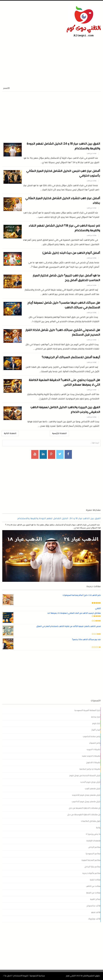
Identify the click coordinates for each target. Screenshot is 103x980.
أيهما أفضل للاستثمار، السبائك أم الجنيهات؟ (71, 358)
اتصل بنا (8, 976)
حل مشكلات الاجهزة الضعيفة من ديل (85, 808)
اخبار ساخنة (96, 717)
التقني (98, 609)
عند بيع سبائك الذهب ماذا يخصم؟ (86, 640)
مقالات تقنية (95, 880)
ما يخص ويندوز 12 (93, 834)
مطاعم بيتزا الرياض (93, 867)
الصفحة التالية (10, 434)
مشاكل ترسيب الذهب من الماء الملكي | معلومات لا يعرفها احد (74, 613)
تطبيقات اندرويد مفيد (91, 756)
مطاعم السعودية (93, 854)
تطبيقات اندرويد (94, 750)
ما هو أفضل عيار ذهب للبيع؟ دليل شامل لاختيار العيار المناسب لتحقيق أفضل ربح (66, 278)
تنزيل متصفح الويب (93, 789)
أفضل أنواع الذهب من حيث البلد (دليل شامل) (71, 253)
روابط (98, 828)
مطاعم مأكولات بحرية (92, 873)
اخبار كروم (96, 724)
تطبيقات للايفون (93, 763)
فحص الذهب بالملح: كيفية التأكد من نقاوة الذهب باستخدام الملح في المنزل (68, 626)
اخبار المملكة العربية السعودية (88, 711)
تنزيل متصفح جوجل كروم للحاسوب (86, 802)
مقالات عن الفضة (93, 893)
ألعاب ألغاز (96, 730)
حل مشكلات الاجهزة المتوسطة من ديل (84, 815)
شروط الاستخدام (21, 976)
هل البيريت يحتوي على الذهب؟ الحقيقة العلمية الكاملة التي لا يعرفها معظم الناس (64, 383)
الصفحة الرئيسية (59, 434)
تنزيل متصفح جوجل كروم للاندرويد (86, 795)
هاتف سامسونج (94, 906)
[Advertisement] (38, 60)
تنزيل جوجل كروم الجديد (90, 782)
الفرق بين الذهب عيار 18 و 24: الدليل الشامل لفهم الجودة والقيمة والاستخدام (59, 519)
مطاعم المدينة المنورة (91, 860)
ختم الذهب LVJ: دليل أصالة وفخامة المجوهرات (82, 595)
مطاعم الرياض (95, 847)
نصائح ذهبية (95, 899)
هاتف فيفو (96, 912)
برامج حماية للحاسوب (92, 737)
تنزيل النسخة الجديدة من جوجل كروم (85, 776)
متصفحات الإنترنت (93, 841)
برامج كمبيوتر (95, 743)
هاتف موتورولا (95, 919)
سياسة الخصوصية (37, 976)
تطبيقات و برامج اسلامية (90, 769)
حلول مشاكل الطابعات (91, 821)
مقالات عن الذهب (92, 154)
